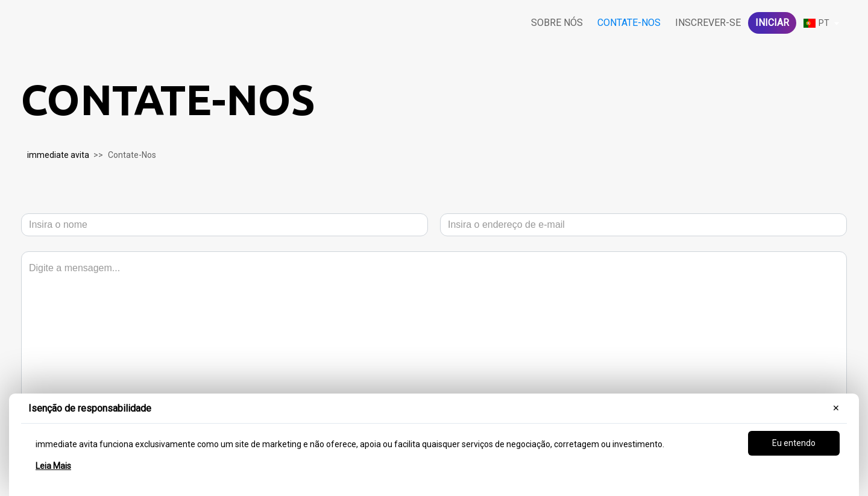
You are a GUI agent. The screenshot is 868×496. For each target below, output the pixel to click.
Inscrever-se (708, 23)
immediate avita (58, 155)
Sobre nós (557, 23)
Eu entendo (794, 443)
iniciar (772, 23)
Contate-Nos (629, 23)
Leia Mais (53, 466)
